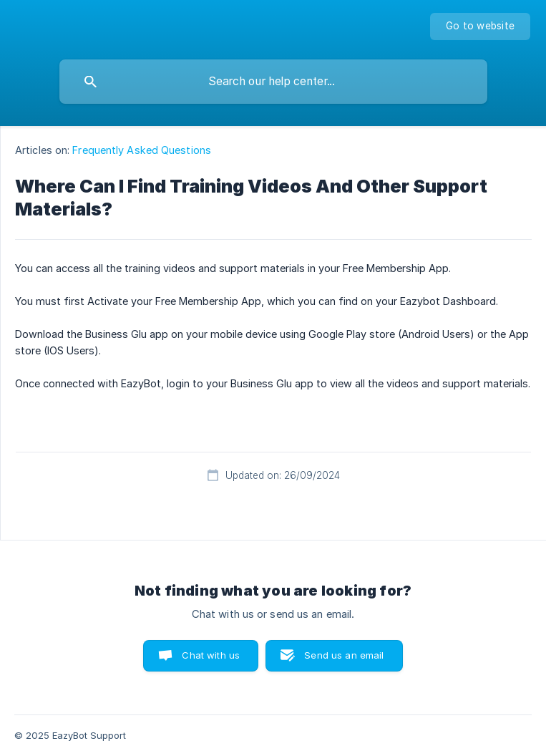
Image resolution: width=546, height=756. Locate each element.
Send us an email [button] (344, 655)
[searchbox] (273, 82)
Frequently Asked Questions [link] (142, 150)
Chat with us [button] (211, 655)
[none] (480, 26)
